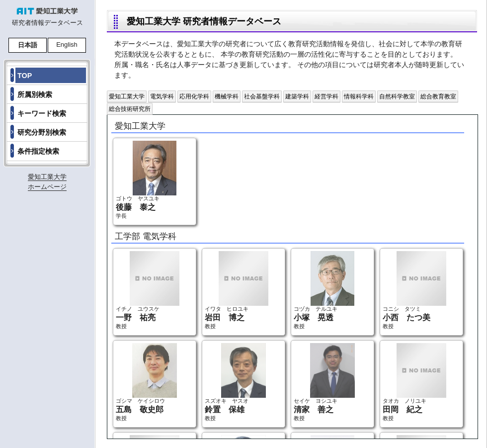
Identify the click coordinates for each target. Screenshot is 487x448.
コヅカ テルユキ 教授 (324, 290)
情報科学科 (359, 96)
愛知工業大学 (127, 96)
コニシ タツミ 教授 (414, 290)
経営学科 (326, 96)
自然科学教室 (397, 96)
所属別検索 (35, 94)
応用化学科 (194, 96)
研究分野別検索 (42, 132)
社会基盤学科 (262, 96)
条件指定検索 (38, 151)
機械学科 (227, 96)
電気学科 (162, 96)
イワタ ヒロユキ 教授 (237, 290)
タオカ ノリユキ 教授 (414, 382)
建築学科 (297, 96)
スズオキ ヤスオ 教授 (235, 382)
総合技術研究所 (130, 109)
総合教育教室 (438, 96)
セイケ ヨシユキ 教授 (324, 382)
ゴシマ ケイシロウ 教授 (146, 382)
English (67, 45)
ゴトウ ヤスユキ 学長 (146, 180)
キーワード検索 (42, 113)
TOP (25, 76)
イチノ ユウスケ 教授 (148, 290)
